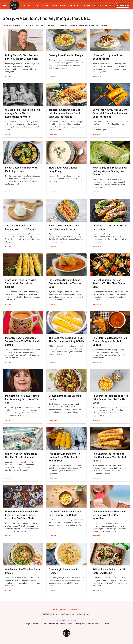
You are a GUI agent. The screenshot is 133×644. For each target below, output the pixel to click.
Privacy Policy (75, 610)
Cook (36, 5)
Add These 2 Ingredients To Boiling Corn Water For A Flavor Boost (64, 457)
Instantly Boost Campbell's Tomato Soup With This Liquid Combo (22, 341)
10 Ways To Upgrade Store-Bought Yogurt (108, 57)
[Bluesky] (106, 5)
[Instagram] (95, 5)
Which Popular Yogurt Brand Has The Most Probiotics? (21, 455)
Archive (63, 610)
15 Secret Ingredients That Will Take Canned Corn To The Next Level (110, 399)
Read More (9, 76)
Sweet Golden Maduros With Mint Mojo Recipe (21, 169)
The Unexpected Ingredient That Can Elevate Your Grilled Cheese (109, 457)
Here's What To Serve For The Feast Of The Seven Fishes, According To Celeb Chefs (22, 515)
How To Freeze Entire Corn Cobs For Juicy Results (64, 227)
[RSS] (111, 5)
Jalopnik (36, 624)
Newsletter (123, 5)
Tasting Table (81, 624)
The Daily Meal (93, 624)
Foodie (63, 624)
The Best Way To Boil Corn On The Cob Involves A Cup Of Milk (66, 340)
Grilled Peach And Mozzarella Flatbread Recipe (109, 571)
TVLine (44, 624)
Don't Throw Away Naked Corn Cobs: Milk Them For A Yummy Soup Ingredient (110, 113)
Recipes (27, 5)
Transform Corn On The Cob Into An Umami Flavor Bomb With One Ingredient (65, 113)
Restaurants (74, 5)
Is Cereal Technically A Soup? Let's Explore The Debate (66, 513)
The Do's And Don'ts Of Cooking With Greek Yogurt (20, 227)
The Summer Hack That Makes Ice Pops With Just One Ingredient (110, 515)
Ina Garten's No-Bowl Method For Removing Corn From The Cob (22, 399)
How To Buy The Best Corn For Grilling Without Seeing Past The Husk (110, 171)
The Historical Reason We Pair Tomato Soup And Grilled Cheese (110, 341)
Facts (54, 5)
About (54, 610)
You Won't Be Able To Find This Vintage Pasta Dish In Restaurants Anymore (23, 113)
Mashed (71, 624)
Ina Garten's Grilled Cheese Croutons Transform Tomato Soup (65, 283)
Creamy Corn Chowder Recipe (66, 55)
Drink (63, 5)
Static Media (52, 614)
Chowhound (53, 624)
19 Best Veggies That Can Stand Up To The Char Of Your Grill (109, 283)
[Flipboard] (101, 5)
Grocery (86, 5)
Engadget (27, 624)
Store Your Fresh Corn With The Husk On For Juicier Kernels (21, 283)
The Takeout (105, 624)
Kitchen (45, 5)
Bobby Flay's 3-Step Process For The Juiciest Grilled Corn (21, 57)
